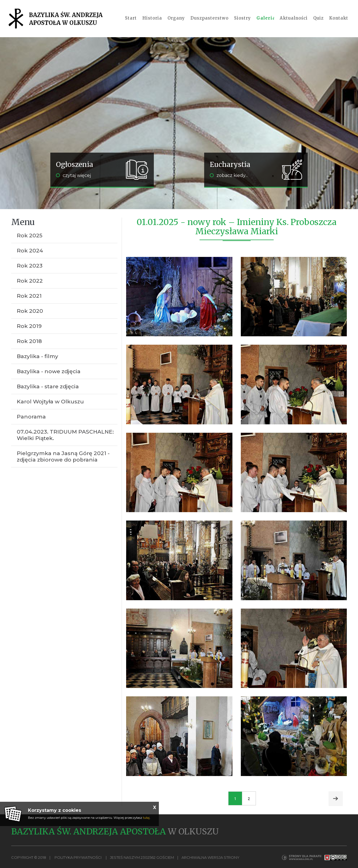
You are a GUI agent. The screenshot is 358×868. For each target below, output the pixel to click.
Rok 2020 (30, 311)
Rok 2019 (29, 326)
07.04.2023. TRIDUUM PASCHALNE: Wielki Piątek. (65, 435)
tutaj (146, 818)
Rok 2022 (30, 281)
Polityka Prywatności (78, 857)
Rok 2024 (30, 251)
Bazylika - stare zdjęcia (48, 386)
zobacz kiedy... (229, 175)
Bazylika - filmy (37, 356)
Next (336, 799)
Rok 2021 (29, 296)
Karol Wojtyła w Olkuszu (50, 402)
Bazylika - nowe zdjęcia (49, 371)
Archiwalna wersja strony (210, 857)
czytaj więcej (73, 175)
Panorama (31, 417)
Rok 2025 (30, 236)
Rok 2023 (30, 266)
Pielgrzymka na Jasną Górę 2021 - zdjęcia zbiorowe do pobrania (63, 457)
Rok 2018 (29, 341)
